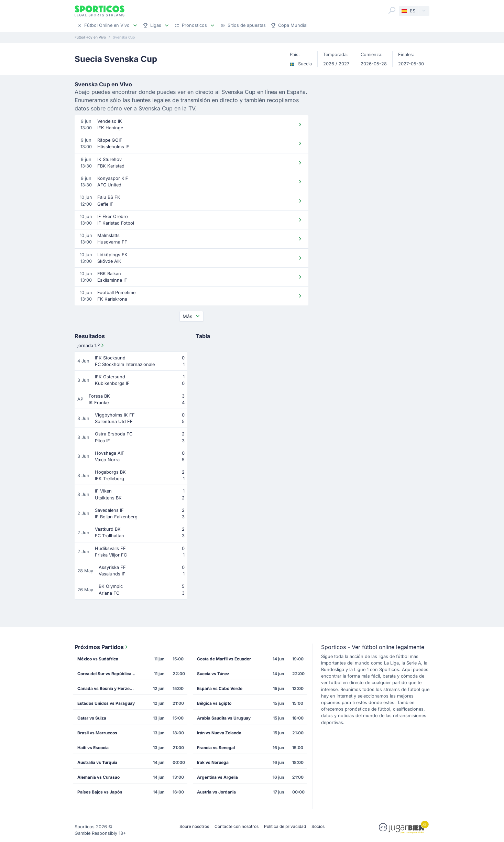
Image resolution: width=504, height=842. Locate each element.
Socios (318, 826)
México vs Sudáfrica (98, 659)
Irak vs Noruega (213, 762)
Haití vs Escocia (93, 748)
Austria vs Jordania (216, 792)
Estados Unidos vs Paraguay (106, 703)
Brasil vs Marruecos (97, 733)
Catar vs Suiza (92, 718)
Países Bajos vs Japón (100, 792)
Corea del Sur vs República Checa (109, 674)
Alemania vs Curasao (98, 777)
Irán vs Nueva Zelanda (219, 733)
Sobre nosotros (194, 826)
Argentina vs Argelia (217, 777)
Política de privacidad (285, 826)
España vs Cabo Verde (220, 688)
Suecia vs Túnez (213, 674)
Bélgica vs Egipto (214, 703)
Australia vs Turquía (97, 762)
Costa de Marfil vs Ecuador (224, 659)
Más (191, 316)
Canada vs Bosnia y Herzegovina (109, 688)
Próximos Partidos (102, 647)
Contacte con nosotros (237, 826)
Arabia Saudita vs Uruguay (224, 718)
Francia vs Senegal (216, 748)
